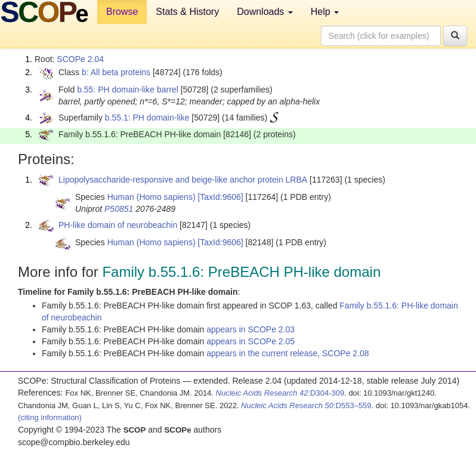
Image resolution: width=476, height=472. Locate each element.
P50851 (119, 209)
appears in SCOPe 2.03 (251, 329)
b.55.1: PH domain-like (147, 118)
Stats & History (187, 12)
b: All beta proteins (116, 72)
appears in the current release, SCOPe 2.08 (288, 353)
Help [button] (325, 12)
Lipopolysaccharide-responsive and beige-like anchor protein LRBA (183, 180)
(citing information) (50, 417)
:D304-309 (280, 393)
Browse (122, 12)
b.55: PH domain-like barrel (128, 90)
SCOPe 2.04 (80, 59)
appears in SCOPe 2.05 (251, 341)
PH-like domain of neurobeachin (118, 225)
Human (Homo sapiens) (152, 197)
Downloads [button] (265, 12)
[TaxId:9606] (220, 197)
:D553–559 (306, 405)
